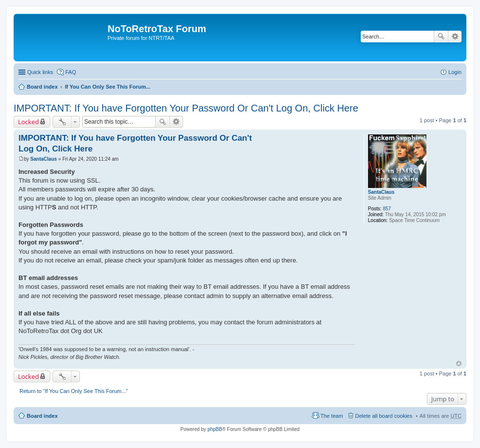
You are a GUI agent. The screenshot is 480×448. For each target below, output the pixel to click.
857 (387, 209)
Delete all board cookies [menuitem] (384, 416)
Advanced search (455, 37)
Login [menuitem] (455, 72)
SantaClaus (381, 192)
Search (441, 37)
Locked (28, 122)
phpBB (215, 429)
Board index (42, 87)
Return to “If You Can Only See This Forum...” (74, 391)
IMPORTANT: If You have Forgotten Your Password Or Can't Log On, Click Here (186, 108)
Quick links (40, 72)
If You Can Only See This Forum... (108, 87)
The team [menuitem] (332, 416)
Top (459, 364)
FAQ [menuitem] (71, 72)
